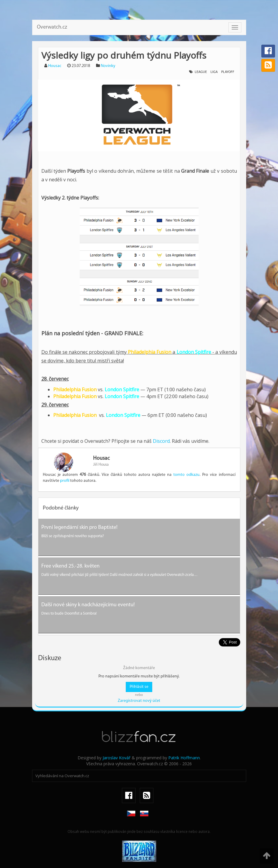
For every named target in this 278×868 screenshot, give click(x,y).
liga (214, 72)
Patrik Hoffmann (184, 758)
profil (65, 481)
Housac (55, 66)
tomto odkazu (186, 475)
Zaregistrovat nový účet (139, 701)
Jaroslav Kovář (117, 758)
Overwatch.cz (52, 27)
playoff (228, 72)
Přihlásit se (139, 687)
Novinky (108, 66)
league (201, 72)
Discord (161, 441)
